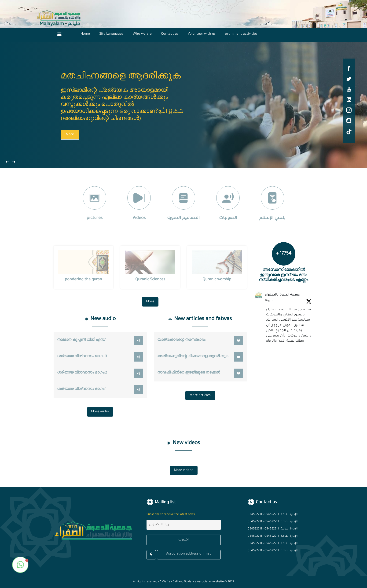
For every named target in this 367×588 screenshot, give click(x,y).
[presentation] (13, 163)
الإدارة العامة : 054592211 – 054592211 (273, 514)
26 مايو (269, 301)
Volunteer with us (202, 34)
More (69, 135)
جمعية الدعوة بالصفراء (283, 295)
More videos (184, 470)
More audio (100, 412)
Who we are (142, 34)
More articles (200, 396)
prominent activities (241, 34)
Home (85, 34)
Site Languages (111, 34)
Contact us (170, 34)
